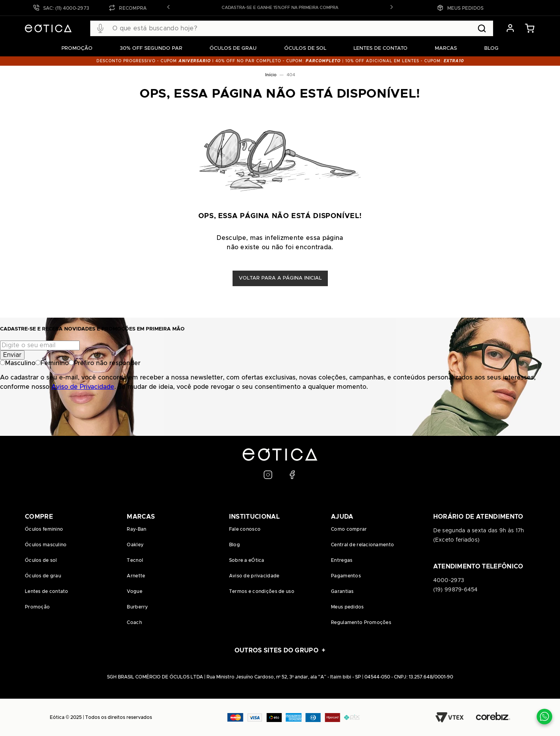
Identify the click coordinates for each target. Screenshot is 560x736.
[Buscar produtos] (482, 28)
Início (271, 75)
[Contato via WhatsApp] (544, 717)
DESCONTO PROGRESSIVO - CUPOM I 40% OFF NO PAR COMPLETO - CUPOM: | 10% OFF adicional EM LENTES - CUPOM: (280, 61)
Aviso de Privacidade (83, 387)
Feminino (52, 363)
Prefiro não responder (105, 363)
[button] (168, 8)
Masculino (18, 363)
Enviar (12, 355)
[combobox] (292, 28)
